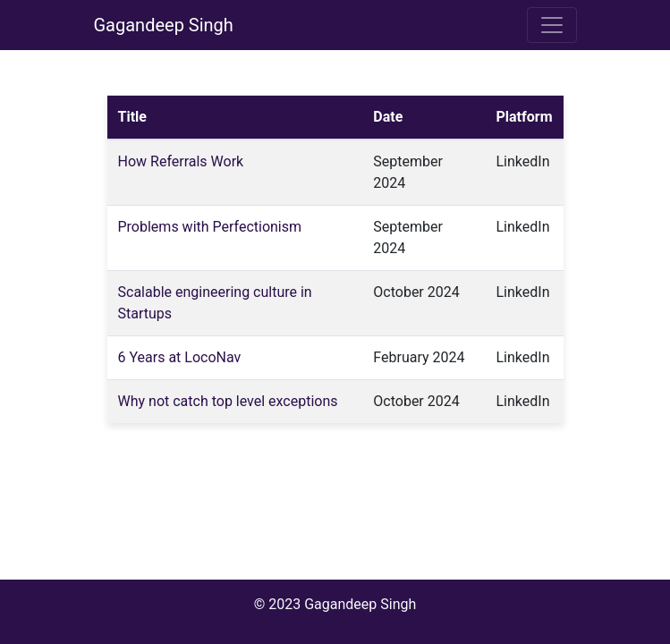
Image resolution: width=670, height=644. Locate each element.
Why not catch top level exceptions (228, 401)
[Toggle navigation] (552, 25)
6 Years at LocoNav (180, 357)
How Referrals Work (181, 161)
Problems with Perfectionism (210, 227)
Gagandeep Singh (164, 25)
